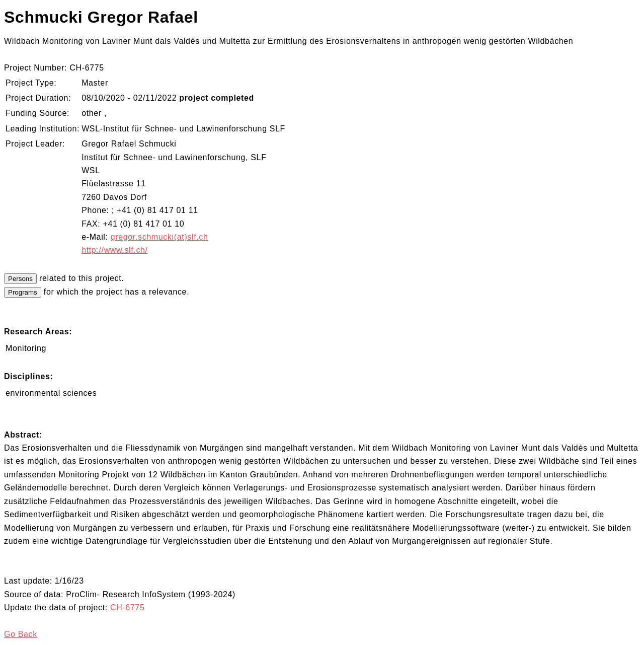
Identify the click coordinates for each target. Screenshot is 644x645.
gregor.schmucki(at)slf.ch (159, 237)
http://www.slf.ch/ (115, 250)
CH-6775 (128, 607)
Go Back (21, 634)
